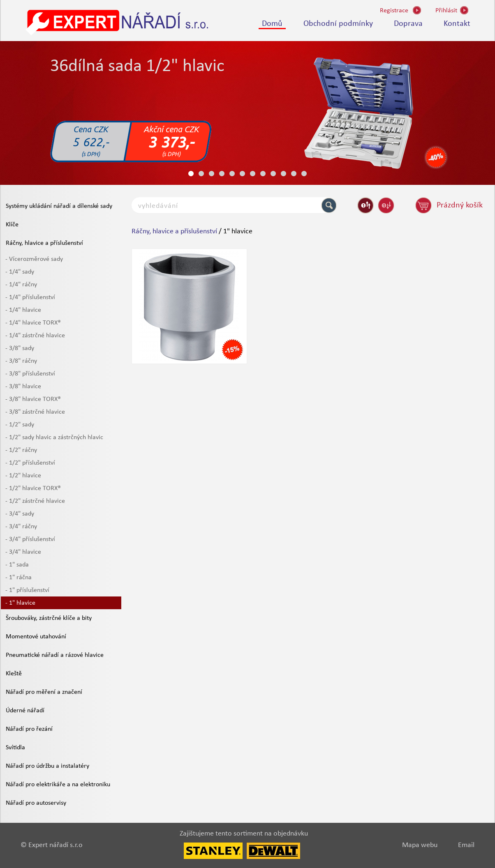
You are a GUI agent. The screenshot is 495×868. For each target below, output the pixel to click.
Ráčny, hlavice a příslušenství (44, 243)
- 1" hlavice (20, 603)
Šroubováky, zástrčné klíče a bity (49, 618)
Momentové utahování (36, 637)
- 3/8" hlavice (23, 387)
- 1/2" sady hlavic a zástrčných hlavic (54, 437)
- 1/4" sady (20, 272)
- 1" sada (17, 565)
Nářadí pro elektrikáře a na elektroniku (58, 785)
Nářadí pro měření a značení (44, 692)
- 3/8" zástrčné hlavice (35, 412)
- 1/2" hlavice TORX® (33, 488)
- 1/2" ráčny (21, 450)
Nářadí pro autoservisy (36, 803)
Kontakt (457, 24)
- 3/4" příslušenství (30, 539)
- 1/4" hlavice (23, 310)
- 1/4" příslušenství (30, 297)
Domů (272, 24)
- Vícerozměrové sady (34, 259)
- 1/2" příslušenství (30, 463)
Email (466, 845)
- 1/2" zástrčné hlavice (35, 501)
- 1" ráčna (19, 578)
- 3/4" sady (20, 514)
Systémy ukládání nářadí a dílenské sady (59, 206)
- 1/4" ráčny (21, 285)
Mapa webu (420, 845)
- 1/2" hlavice (23, 476)
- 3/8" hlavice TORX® (33, 399)
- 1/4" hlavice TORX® (33, 323)
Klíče (12, 225)
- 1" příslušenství (27, 590)
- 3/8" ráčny (21, 361)
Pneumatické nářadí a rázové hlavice (55, 655)
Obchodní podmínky (338, 24)
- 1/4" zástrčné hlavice (35, 336)
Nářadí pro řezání (29, 729)
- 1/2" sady (20, 425)
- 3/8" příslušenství (30, 374)
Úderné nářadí (25, 711)
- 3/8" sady (20, 348)
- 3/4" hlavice (23, 552)
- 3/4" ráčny (21, 527)
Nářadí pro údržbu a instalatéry (47, 766)
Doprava (408, 24)
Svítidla (15, 748)
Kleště (14, 674)
